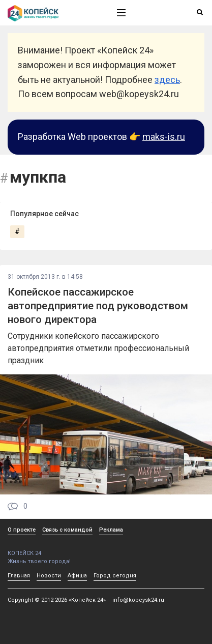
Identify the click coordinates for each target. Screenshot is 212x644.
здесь (167, 80)
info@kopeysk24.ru (138, 600)
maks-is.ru (164, 137)
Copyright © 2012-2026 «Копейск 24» (57, 600)
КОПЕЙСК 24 (51, 550)
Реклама (111, 530)
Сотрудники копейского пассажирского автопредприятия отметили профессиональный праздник (98, 348)
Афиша (77, 576)
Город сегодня (115, 576)
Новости (49, 576)
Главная (19, 576)
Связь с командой (67, 530)
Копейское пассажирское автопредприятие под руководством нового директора (98, 306)
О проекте (22, 530)
